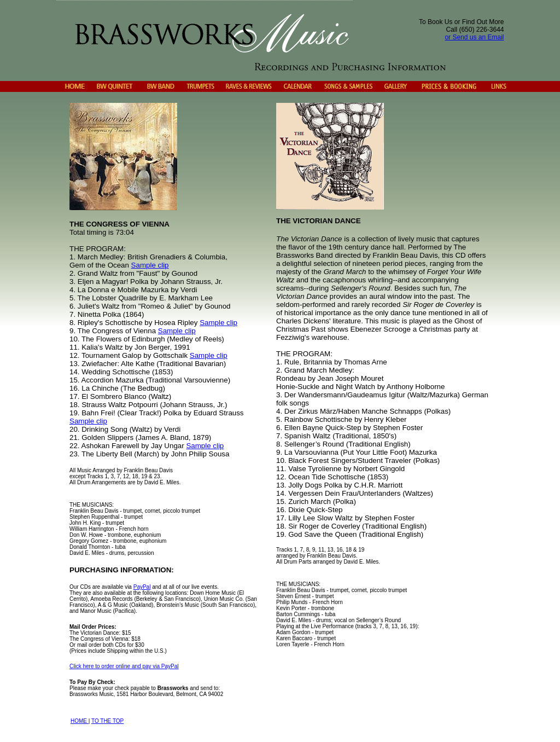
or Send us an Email (474, 37)
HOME (80, 721)
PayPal (142, 587)
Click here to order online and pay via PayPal (124, 666)
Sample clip (150, 265)
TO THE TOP (107, 721)
